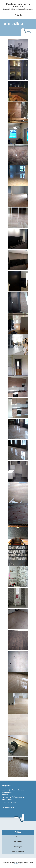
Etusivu (18, 837)
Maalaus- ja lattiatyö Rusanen (18, 5)
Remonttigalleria (18, 852)
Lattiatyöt (18, 847)
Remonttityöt (18, 842)
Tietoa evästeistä (8, 807)
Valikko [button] (19, 15)
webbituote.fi (18, 863)
